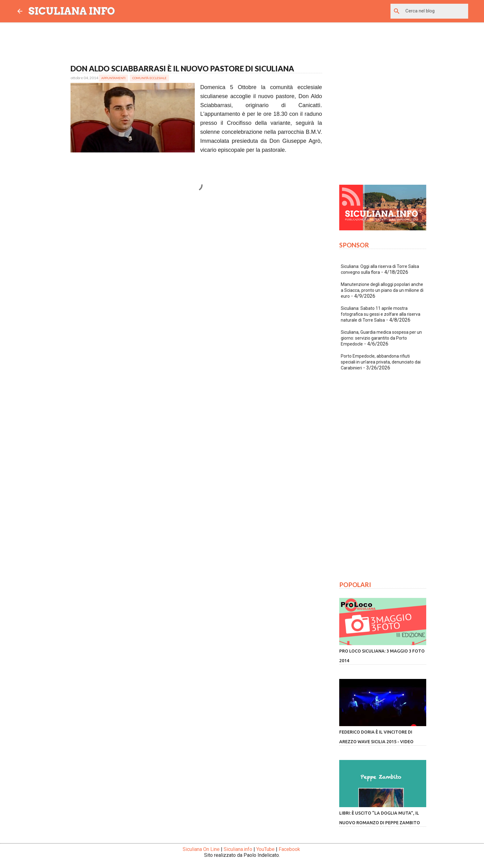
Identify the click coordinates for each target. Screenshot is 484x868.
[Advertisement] (196, 263)
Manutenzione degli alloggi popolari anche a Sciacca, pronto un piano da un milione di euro (382, 290)
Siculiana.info (238, 849)
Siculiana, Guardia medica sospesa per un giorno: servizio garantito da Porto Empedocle (381, 338)
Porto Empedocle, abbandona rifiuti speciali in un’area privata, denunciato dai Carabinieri (381, 362)
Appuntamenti (113, 78)
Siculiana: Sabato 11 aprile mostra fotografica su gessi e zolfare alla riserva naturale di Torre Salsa (381, 314)
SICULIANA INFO (72, 11)
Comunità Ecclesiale (149, 78)
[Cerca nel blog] (436, 11)
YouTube (265, 849)
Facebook (289, 849)
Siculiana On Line (201, 849)
